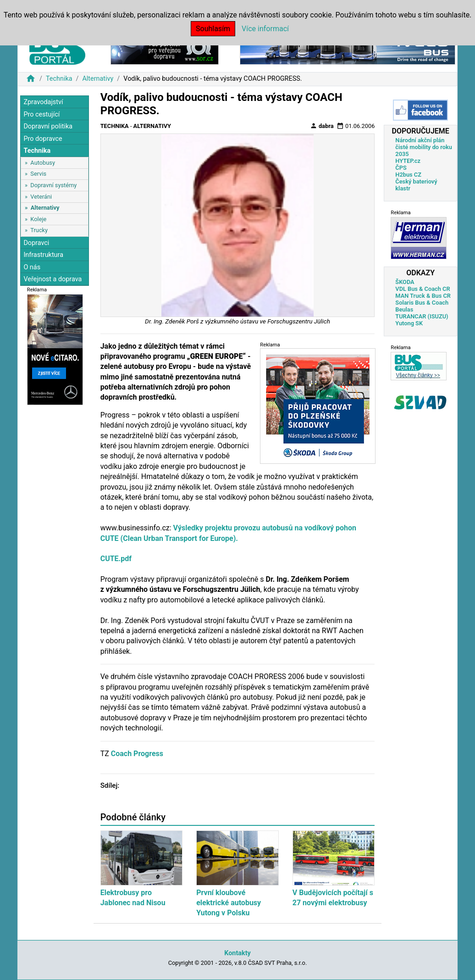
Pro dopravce (43, 139)
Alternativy (98, 79)
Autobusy (43, 163)
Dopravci (36, 243)
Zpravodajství (43, 102)
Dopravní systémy (53, 185)
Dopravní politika (48, 126)
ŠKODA (405, 282)
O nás (32, 267)
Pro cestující (41, 114)
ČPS (401, 168)
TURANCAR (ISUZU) (422, 316)
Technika (59, 79)
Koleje (38, 219)
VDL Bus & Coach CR (423, 289)
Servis (38, 174)
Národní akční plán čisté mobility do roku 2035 (424, 147)
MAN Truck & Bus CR (423, 296)
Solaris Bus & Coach (422, 303)
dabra (322, 126)
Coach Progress (137, 754)
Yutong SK (409, 323)
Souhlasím (213, 29)
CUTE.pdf (116, 559)
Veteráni (41, 197)
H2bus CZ (408, 175)
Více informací (265, 29)
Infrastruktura (43, 255)
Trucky (39, 230)
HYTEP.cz (408, 161)
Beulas (404, 309)
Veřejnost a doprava (52, 279)
